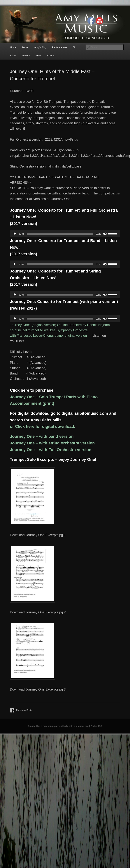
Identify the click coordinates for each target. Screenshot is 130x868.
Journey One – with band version (42, 436)
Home (13, 47)
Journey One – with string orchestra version (52, 443)
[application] (65, 234)
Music (25, 47)
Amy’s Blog (40, 47)
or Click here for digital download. (43, 426)
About (13, 55)
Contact (51, 55)
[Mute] (105, 234)
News (39, 55)
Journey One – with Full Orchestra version (51, 450)
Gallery (26, 55)
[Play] (15, 234)
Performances (60, 47)
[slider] (60, 234)
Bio (74, 47)
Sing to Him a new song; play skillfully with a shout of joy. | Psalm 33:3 (65, 726)
